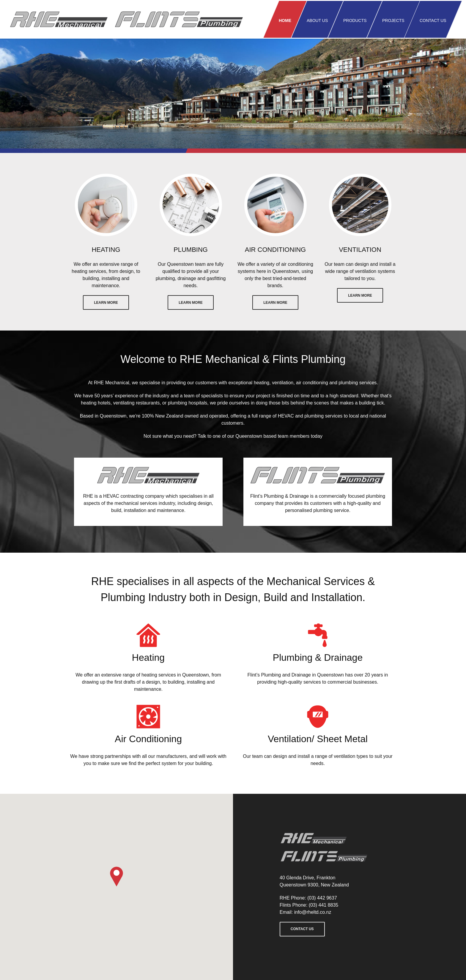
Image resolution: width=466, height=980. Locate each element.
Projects (393, 20)
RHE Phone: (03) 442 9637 (308, 898)
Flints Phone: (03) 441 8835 (309, 905)
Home (285, 20)
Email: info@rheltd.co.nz (306, 912)
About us (317, 20)
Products (355, 20)
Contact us (433, 20)
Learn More (106, 303)
